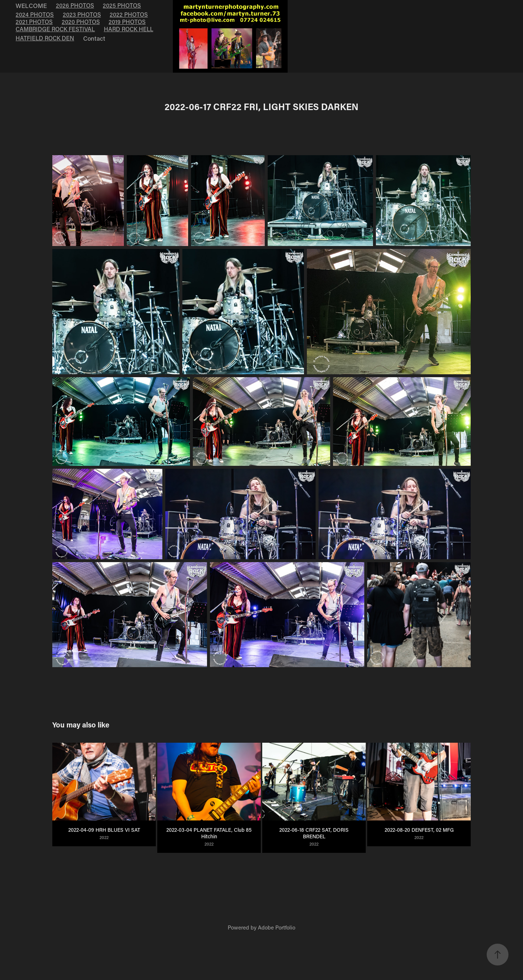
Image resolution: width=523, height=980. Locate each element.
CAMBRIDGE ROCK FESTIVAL (55, 29)
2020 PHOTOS (81, 22)
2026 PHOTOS (75, 5)
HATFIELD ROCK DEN (45, 38)
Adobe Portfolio (277, 927)
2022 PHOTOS (129, 14)
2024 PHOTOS (35, 14)
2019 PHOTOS (127, 22)
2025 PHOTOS (122, 5)
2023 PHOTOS (82, 14)
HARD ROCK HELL (129, 29)
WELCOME (31, 5)
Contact (94, 38)
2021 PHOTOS (34, 22)
